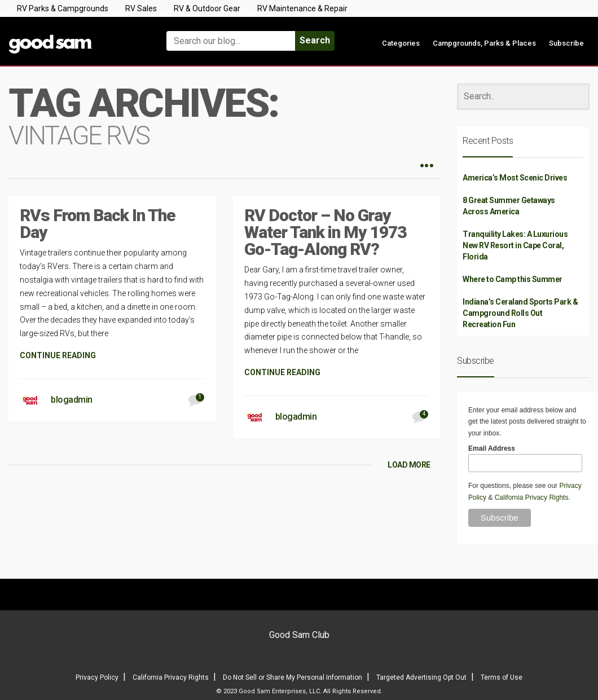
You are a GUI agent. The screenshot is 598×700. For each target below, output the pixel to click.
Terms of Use (502, 677)
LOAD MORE (409, 465)
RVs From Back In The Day (98, 224)
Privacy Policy (97, 677)
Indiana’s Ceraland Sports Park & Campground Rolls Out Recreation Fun (520, 313)
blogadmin (72, 400)
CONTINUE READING (58, 355)
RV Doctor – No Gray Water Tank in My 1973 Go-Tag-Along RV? (325, 232)
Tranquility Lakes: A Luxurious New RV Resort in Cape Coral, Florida (515, 245)
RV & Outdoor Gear (207, 8)
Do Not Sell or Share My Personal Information (293, 677)
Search (315, 40)
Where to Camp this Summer (513, 279)
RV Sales (141, 8)
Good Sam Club (299, 635)
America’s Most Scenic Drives (515, 178)
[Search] (523, 97)
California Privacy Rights (532, 498)
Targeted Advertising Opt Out (421, 677)
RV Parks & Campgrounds (63, 8)
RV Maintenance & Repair (302, 8)
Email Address (492, 448)
